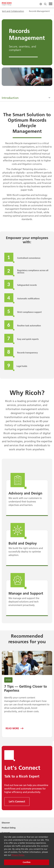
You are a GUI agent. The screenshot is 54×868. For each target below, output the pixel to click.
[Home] (7, 4)
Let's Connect (17, 801)
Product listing (9, 828)
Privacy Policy (18, 855)
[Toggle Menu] (51, 4)
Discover (6, 823)
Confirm (27, 862)
